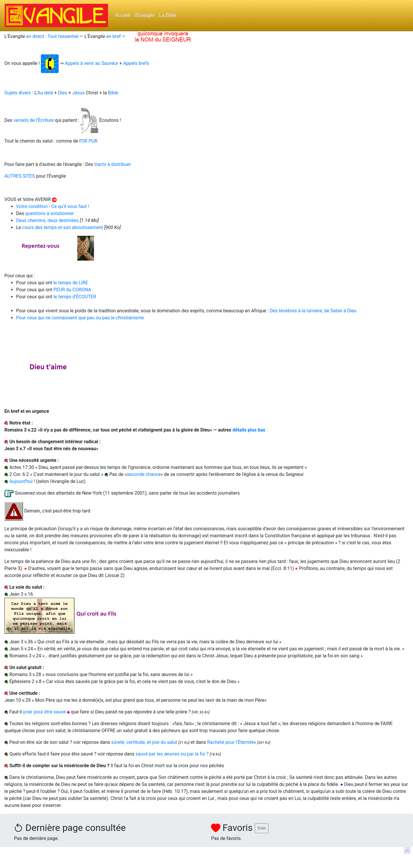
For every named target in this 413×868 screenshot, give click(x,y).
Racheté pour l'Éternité (231, 742)
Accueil (123, 15)
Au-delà (45, 93)
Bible (113, 93)
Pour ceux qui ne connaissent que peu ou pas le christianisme (80, 318)
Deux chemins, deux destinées (47, 220)
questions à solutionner (49, 213)
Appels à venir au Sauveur (92, 63)
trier (262, 828)
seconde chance (144, 474)
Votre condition (32, 206)
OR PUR (89, 141)
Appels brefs (136, 63)
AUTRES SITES (20, 176)
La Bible (168, 15)
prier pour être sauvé (44, 712)
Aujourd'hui (21, 481)
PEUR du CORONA (72, 290)
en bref (114, 36)
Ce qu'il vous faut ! (70, 206)
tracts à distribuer (113, 164)
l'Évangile (144, 15)
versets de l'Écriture (34, 120)
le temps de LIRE (71, 283)
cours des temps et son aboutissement (63, 227)
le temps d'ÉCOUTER (75, 297)
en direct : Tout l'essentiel (52, 36)
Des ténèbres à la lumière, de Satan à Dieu (313, 311)
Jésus (79, 93)
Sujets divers (18, 93)
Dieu (63, 93)
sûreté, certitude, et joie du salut (144, 742)
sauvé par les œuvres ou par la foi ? (172, 754)
